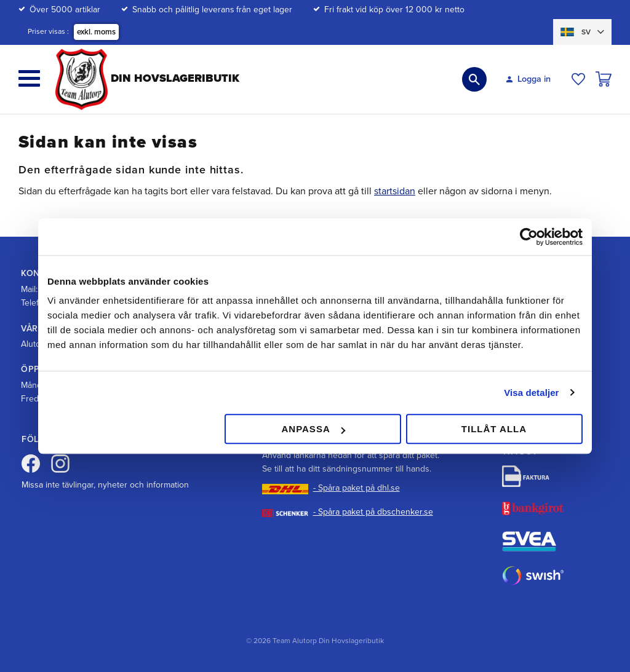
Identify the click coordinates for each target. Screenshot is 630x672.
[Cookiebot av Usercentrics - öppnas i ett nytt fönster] (529, 237)
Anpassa (313, 429)
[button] (29, 78)
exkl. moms (96, 32)
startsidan (395, 191)
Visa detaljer (531, 393)
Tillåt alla (494, 429)
